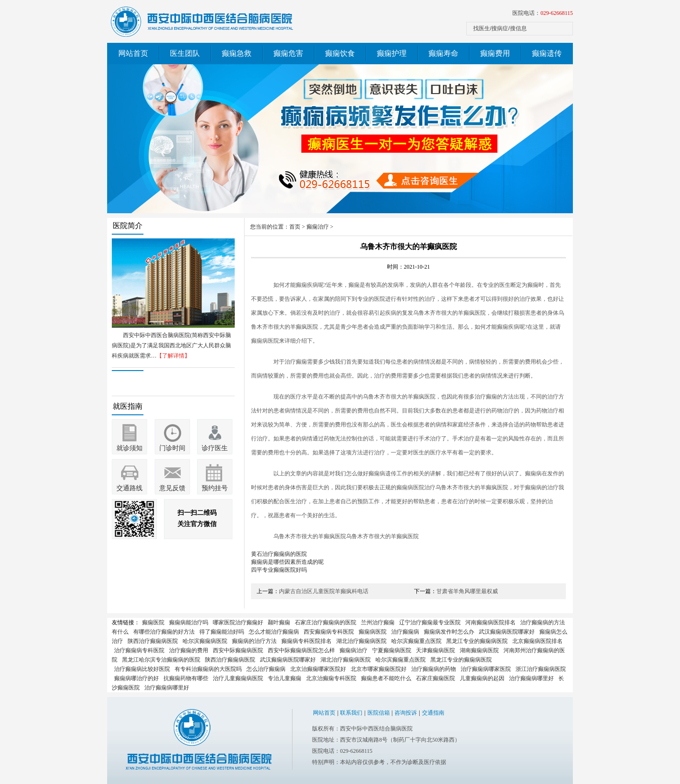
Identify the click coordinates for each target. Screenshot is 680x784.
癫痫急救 (237, 53)
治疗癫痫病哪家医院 (486, 669)
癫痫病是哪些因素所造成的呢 (287, 562)
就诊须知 (129, 448)
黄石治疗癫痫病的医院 (279, 554)
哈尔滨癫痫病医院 (205, 641)
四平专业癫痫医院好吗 (279, 570)
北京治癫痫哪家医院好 (318, 669)
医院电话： (543, 13)
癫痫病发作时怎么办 (449, 632)
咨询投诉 (406, 713)
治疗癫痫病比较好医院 (142, 669)
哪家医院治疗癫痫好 (238, 622)
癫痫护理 (392, 53)
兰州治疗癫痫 (378, 622)
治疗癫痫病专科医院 (139, 650)
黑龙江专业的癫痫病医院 (477, 641)
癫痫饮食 (340, 53)
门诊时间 (172, 448)
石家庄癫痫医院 (435, 678)
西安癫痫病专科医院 (329, 632)
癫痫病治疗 (354, 650)
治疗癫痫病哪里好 (531, 678)
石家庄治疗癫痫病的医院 (326, 622)
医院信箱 (379, 713)
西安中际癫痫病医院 (238, 650)
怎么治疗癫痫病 (266, 669)
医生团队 (185, 53)
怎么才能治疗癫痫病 (274, 632)
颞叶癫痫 (279, 622)
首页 (295, 227)
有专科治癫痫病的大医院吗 (208, 669)
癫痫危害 (288, 53)
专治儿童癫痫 (285, 678)
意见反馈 (172, 488)
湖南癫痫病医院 (479, 650)
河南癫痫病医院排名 (490, 622)
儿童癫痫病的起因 (482, 678)
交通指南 (433, 713)
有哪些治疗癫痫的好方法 (164, 632)
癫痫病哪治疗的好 (136, 678)
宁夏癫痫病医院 (392, 650)
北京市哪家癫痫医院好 (379, 669)
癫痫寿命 (443, 53)
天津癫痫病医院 (435, 650)
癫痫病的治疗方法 (254, 641)
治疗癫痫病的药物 (434, 669)
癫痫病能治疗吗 (189, 622)
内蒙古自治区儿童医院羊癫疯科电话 (324, 591)
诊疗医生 (215, 448)
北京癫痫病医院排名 (537, 641)
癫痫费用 (495, 53)
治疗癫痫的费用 (189, 650)
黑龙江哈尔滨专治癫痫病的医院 (161, 660)
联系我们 (351, 713)
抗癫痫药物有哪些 (186, 678)
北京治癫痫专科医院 (331, 678)
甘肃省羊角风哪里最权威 (467, 591)
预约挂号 (215, 488)
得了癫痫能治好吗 (222, 632)
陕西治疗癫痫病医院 (153, 641)
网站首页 (133, 53)
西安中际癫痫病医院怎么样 (301, 650)
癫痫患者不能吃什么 (386, 678)
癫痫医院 (153, 622)
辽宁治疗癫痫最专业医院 (430, 622)
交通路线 (129, 488)
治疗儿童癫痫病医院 (238, 678)
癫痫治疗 (318, 227)
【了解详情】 (173, 356)
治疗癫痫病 (405, 632)
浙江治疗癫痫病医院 (541, 669)
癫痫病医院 (373, 632)
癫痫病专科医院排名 (306, 641)
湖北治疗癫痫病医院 (361, 641)
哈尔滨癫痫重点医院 (416, 641)
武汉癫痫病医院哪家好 (507, 632)
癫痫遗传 (547, 53)
